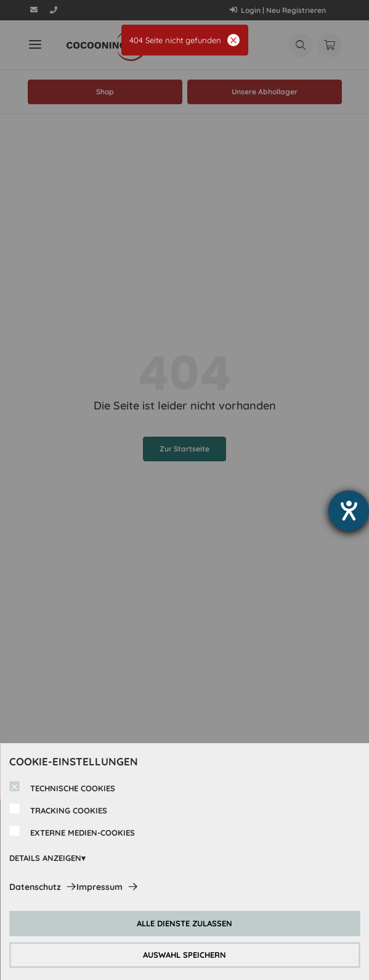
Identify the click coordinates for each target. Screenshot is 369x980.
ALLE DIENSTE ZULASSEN (184, 923)
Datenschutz (35, 887)
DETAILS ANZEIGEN (45, 858)
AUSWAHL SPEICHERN (184, 955)
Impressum (99, 887)
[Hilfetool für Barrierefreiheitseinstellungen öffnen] (349, 511)
